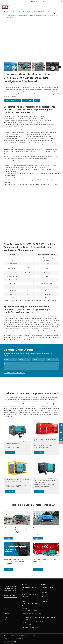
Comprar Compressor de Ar (12, 100)
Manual (37, 100)
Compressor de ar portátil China (17, 130)
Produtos (8, 12)
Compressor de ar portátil (29, 588)
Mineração (44, 594)
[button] (59, 67)
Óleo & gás (44, 601)
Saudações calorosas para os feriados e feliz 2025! (46, 560)
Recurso (28, 12)
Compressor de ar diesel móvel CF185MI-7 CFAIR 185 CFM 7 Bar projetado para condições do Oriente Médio (32, 17)
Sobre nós (21, 12)
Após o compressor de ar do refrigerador (30, 596)
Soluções (15, 12)
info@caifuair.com (51, 2)
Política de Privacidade (17, 638)
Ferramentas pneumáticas (29, 610)
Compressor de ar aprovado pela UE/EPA (30, 607)
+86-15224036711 (33, 2)
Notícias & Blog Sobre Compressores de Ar (32, 505)
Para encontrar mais (10, 599)
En (58, 2)
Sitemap (7, 638)
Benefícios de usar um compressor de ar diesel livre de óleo (46, 529)
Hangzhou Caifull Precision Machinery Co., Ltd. (26, 636)
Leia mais (10, 453)
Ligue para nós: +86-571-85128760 (34, 622)
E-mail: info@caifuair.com (31, 625)
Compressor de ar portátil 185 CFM (19, 316)
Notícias (34, 12)
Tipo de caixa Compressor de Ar (30, 591)
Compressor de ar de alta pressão (29, 600)
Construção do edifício (47, 588)
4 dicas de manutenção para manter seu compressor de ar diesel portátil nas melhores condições (17, 530)
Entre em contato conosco (45, 12)
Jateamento (44, 597)
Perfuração (44, 592)
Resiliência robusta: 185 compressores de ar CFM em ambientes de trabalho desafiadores (17, 561)
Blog (5, 620)
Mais (8, 538)
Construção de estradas (48, 590)
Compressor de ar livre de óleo (30, 603)
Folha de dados (27, 100)
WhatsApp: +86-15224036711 (32, 628)
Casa (3, 12)
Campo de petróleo (46, 599)
